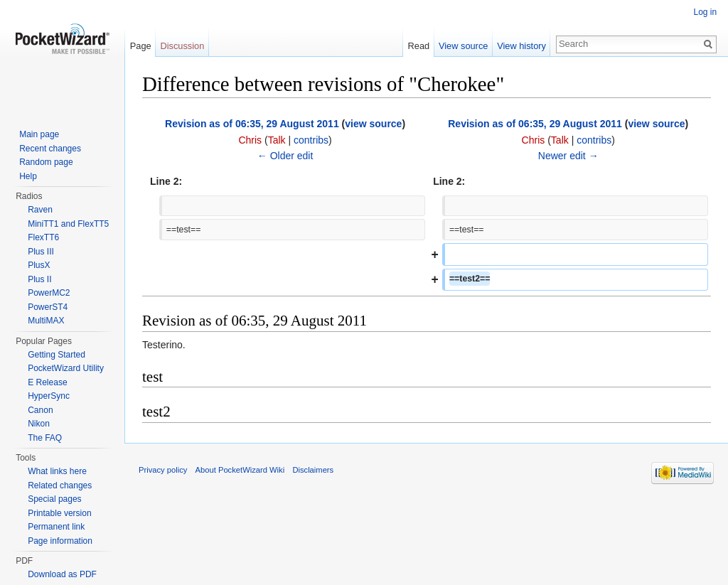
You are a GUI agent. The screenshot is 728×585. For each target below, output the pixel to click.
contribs (312, 140)
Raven (40, 210)
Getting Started (57, 355)
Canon (40, 410)
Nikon (39, 424)
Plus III (41, 252)
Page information (60, 541)
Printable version (59, 513)
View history (521, 46)
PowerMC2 (49, 293)
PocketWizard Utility (66, 368)
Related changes (60, 485)
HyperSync (49, 396)
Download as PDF (62, 574)
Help (28, 176)
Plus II (39, 279)
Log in (705, 12)
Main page (39, 134)
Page (141, 46)
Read (418, 46)
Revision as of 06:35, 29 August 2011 (253, 124)
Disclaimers (314, 471)
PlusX (39, 265)
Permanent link (56, 527)
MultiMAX (46, 321)
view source (374, 124)
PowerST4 (48, 307)
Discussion (183, 46)
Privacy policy (164, 471)
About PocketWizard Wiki (241, 471)
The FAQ (45, 438)
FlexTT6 (43, 237)
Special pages (54, 499)
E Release (47, 382)
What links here (57, 471)
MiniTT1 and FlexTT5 (68, 224)
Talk (277, 140)
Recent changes (50, 149)
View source (463, 46)
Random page (46, 162)
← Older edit (285, 156)
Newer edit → (568, 156)
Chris (251, 140)
